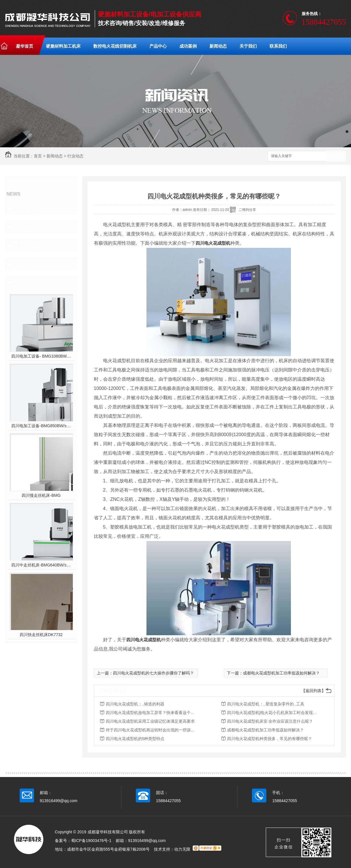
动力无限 (182, 849)
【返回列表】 (313, 691)
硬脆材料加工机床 (63, 46)
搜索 (336, 156)
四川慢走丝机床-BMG (41, 495)
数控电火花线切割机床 (115, 46)
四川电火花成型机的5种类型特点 (135, 739)
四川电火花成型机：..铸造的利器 (135, 704)
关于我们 (248, 46)
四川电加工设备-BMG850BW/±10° (41, 426)
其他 (19, 264)
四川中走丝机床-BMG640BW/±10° (41, 565)
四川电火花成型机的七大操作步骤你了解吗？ (153, 673)
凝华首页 (25, 46)
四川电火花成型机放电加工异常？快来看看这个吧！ (152, 713)
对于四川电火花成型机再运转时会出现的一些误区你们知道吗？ (152, 730)
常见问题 (24, 245)
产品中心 (158, 46)
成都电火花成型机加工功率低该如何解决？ (281, 673)
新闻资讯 (24, 208)
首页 (38, 156)
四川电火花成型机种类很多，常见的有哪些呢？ (270, 739)
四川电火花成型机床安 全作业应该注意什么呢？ (270, 721)
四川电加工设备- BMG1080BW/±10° (41, 356)
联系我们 (278, 46)
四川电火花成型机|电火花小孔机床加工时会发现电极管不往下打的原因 (273, 713)
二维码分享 (247, 210)
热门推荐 (24, 282)
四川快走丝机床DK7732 (41, 635)
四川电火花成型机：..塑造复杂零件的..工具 (266, 704)
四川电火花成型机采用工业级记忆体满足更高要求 (150, 721)
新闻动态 (218, 46)
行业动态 (75, 156)
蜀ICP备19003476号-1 (91, 841)
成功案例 (188, 46)
